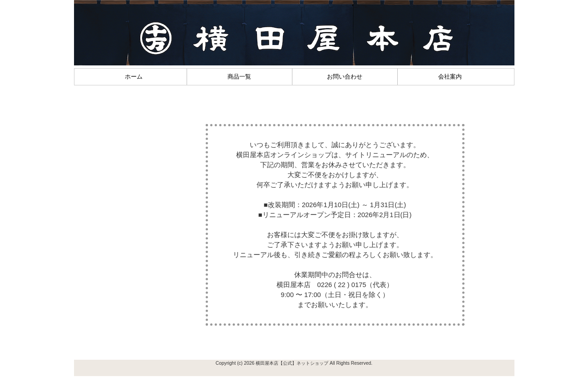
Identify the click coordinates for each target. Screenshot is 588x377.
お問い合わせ (345, 77)
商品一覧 (239, 77)
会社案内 (450, 77)
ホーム (134, 77)
